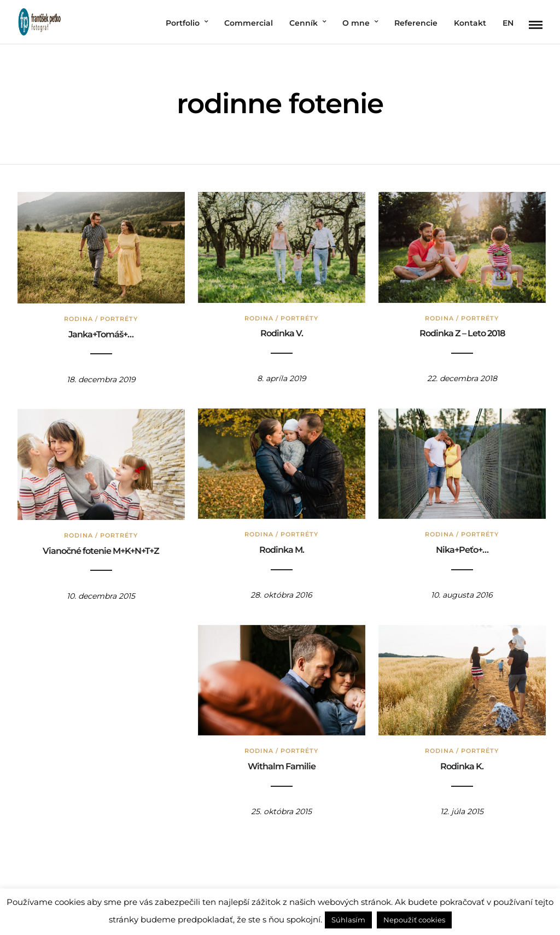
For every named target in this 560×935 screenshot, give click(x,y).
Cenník (304, 23)
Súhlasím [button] (348, 920)
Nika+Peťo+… (460, 548)
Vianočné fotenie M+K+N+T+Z (99, 549)
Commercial (249, 23)
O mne (356, 23)
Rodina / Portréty (99, 317)
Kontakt (470, 23)
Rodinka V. (280, 331)
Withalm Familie (280, 764)
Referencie (416, 23)
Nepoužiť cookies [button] (414, 920)
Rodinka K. (460, 764)
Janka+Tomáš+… (99, 332)
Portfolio (183, 23)
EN (508, 23)
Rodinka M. (280, 548)
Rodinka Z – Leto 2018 (460, 331)
